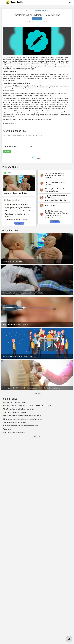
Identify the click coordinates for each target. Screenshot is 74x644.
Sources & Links (10, 124)
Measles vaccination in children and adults (20, 211)
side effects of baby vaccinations (14, 432)
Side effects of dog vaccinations (16, 219)
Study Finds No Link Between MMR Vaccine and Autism (22, 416)
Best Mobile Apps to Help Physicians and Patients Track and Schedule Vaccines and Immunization (57, 214)
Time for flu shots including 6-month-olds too (18, 409)
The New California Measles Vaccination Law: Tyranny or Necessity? (54, 175)
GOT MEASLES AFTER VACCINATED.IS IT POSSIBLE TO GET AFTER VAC (30, 406)
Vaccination (7, 429)
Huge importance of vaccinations (17, 205)
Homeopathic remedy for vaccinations (18, 208)
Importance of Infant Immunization (15, 193)
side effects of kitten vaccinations (15, 412)
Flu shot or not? (50, 206)
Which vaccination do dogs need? (15, 422)
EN (71, 2)
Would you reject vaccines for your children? (17, 215)
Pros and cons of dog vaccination (15, 402)
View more (19, 223)
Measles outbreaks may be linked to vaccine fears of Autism (24, 419)
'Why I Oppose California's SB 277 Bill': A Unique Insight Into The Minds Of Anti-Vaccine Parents (57, 198)
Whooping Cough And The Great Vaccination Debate (56, 190)
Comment (7, 152)
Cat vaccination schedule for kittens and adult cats (21, 426)
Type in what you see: (11, 146)
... (32, 11)
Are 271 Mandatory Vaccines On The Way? (56, 183)
